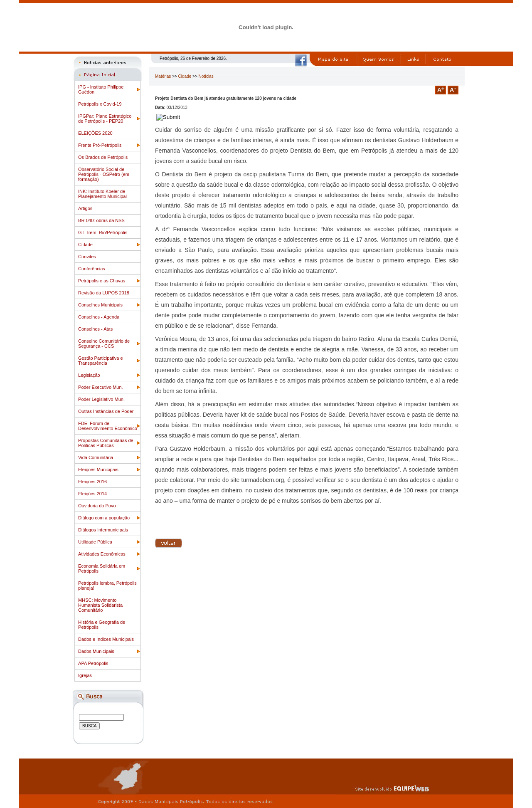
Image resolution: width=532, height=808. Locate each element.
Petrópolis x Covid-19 (100, 104)
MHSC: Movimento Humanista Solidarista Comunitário (100, 605)
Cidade (85, 245)
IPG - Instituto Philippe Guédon (101, 89)
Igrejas (85, 675)
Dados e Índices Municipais (106, 639)
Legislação (89, 375)
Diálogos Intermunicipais (103, 530)
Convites (87, 257)
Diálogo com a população (104, 518)
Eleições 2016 (92, 482)
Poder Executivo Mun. (101, 387)
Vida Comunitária (96, 457)
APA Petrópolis (93, 663)
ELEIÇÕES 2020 (95, 133)
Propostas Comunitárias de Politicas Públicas (106, 443)
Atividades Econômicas (102, 554)
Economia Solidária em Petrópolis (102, 568)
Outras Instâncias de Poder (106, 411)
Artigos (85, 208)
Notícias (206, 76)
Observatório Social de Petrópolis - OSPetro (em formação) (104, 174)
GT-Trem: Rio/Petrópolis (103, 232)
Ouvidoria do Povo (97, 506)
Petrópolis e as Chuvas (102, 281)
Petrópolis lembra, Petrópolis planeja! (107, 586)
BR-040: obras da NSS (101, 220)
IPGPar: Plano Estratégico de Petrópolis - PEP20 (105, 119)
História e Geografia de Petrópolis (102, 625)
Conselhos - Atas (95, 329)
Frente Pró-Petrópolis (100, 145)
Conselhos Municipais (100, 305)
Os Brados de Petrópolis (103, 157)
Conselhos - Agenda (99, 317)
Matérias (163, 76)
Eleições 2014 (92, 494)
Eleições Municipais (98, 469)
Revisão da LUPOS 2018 (104, 293)
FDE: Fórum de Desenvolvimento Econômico (108, 426)
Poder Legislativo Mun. (101, 399)
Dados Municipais (96, 651)
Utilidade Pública (95, 542)
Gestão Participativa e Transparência (101, 361)
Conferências (92, 269)
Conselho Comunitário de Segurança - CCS (104, 343)
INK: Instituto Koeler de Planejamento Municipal (102, 194)
